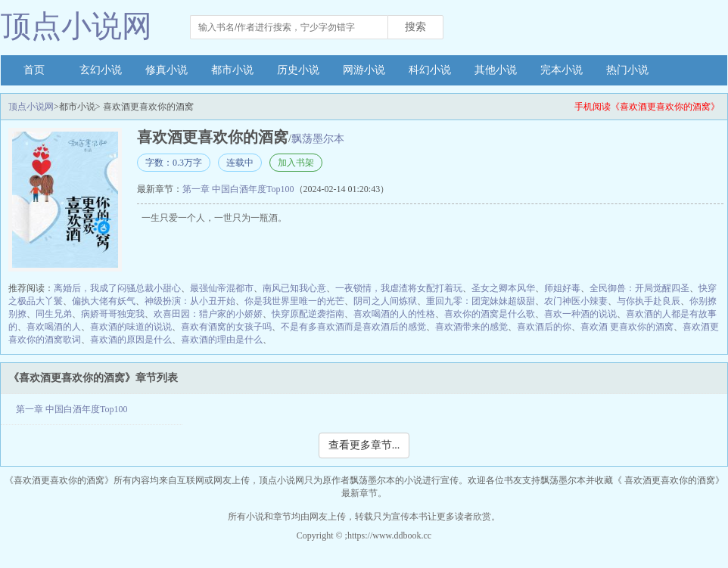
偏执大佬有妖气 (104, 301)
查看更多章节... (364, 445)
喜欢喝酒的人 (54, 327)
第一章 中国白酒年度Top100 (238, 189)
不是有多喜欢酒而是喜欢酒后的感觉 (353, 327)
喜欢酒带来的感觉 (471, 327)
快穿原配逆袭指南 (308, 314)
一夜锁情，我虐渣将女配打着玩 (399, 288)
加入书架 (296, 163)
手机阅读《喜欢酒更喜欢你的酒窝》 (647, 107)
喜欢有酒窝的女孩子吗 (226, 327)
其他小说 (496, 70)
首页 (34, 70)
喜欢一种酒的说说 (580, 314)
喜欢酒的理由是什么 (222, 340)
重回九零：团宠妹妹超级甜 (481, 301)
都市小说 (232, 70)
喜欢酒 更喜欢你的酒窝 (627, 327)
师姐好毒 (562, 288)
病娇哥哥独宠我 (113, 314)
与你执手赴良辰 (649, 301)
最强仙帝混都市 (222, 288)
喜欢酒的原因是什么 (131, 340)
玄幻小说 (101, 70)
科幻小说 (430, 70)
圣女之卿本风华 (503, 288)
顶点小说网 (76, 26)
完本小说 (562, 70)
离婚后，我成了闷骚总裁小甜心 (117, 288)
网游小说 (364, 70)
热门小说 (627, 70)
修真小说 (166, 70)
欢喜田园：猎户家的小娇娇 (208, 314)
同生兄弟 (54, 314)
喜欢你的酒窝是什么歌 (490, 314)
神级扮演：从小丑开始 (190, 301)
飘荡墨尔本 (318, 139)
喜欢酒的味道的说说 (131, 327)
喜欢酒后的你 (544, 327)
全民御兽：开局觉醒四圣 (639, 288)
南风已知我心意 (294, 288)
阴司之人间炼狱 (385, 301)
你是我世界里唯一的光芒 (294, 301)
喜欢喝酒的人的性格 (394, 314)
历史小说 (298, 70)
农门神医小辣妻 (576, 301)
